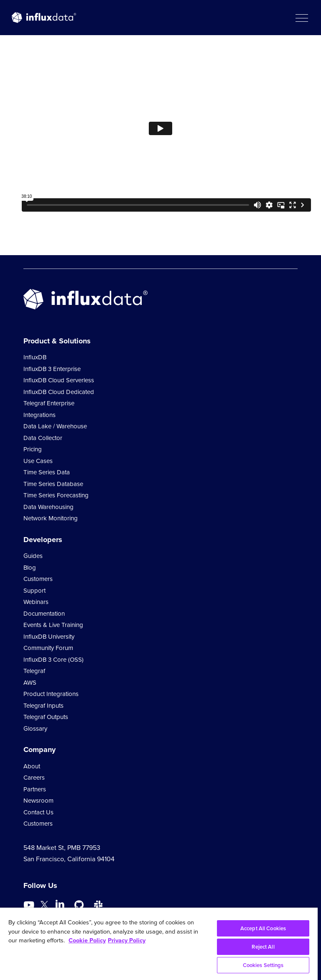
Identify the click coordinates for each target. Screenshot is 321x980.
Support (34, 591)
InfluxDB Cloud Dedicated (59, 392)
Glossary (35, 729)
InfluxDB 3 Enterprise (52, 369)
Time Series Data (47, 472)
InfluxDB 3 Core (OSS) (53, 660)
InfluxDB (35, 357)
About (32, 766)
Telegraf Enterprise (49, 403)
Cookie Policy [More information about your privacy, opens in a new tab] (87, 940)
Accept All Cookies (263, 928)
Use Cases (38, 461)
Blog (30, 568)
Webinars (36, 602)
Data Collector (43, 438)
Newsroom (38, 801)
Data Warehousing (48, 507)
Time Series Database (53, 484)
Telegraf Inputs (43, 706)
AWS (30, 683)
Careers (34, 778)
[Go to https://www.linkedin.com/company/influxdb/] (60, 904)
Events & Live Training (53, 625)
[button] (301, 18)
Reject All (263, 947)
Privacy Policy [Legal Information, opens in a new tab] (127, 940)
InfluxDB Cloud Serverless (59, 380)
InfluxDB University (49, 637)
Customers (38, 579)
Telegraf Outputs (46, 717)
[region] (159, 944)
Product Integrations (51, 694)
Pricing (33, 449)
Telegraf (34, 671)
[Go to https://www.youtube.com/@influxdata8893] (30, 905)
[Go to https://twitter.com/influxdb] (44, 906)
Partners (35, 789)
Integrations (39, 415)
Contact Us (38, 812)
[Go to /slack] (98, 905)
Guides (33, 556)
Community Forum (48, 648)
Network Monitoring (51, 518)
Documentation (44, 614)
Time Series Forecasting (56, 495)
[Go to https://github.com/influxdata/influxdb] (79, 905)
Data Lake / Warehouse (55, 426)
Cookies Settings (263, 965)
